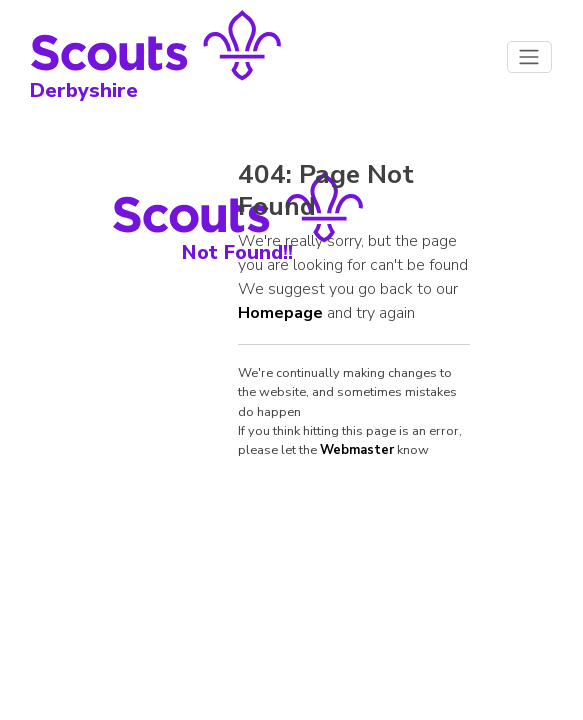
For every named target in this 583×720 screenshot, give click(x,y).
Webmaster (357, 450)
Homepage (280, 313)
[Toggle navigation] (529, 57)
